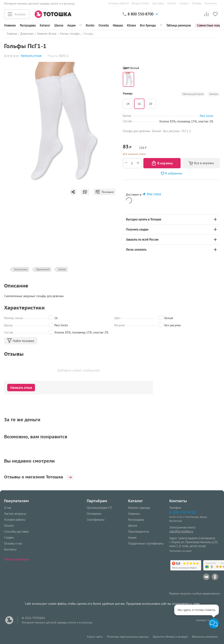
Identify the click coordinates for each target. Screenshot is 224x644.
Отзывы (197, 3)
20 (151, 104)
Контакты (211, 3)
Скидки (184, 3)
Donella (104, 25)
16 (139, 104)
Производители (139, 531)
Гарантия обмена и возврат (170, 637)
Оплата (172, 3)
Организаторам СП (99, 508)
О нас (8, 508)
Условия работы (118, 3)
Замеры (214, 94)
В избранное (171, 173)
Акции (71, 25)
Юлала (131, 25)
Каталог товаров (207, 620)
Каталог (45, 25)
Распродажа (136, 520)
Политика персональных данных (128, 637)
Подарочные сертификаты (146, 543)
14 (128, 104)
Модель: (53, 56)
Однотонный (43, 269)
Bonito (90, 25)
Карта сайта (95, 637)
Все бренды (148, 25)
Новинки (10, 25)
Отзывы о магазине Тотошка (42, 477)
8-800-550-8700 (183, 512)
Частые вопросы (15, 514)
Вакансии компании (205, 637)
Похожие (104, 192)
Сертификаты (96, 520)
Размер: (128, 93)
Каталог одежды (139, 508)
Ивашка (118, 25)
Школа (59, 25)
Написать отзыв (31, 56)
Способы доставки (16, 531)
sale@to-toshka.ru (181, 531)
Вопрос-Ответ (141, 3)
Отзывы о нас (13, 543)
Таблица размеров (178, 25)
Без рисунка (21, 269)
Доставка (158, 3)
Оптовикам (94, 514)
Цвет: (126, 68)
